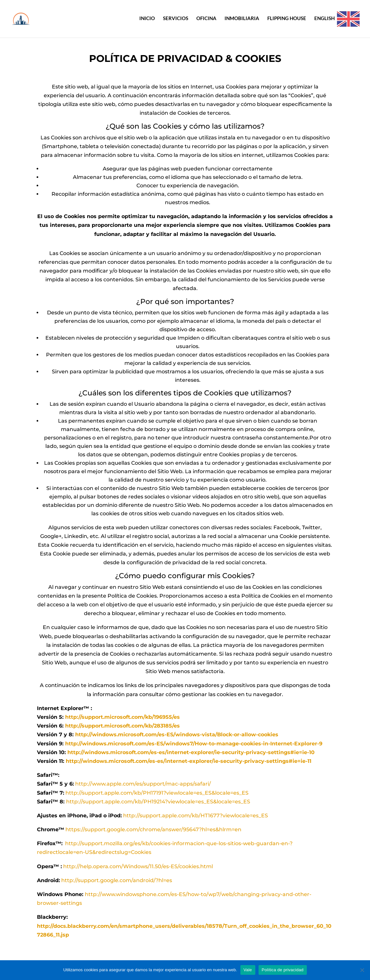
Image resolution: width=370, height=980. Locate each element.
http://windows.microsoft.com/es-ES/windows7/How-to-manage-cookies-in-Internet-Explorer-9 (194, 744)
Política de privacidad (283, 970)
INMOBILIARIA (242, 18)
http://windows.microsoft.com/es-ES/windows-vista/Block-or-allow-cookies (177, 735)
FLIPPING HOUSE (287, 18)
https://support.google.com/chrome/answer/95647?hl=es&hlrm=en (153, 829)
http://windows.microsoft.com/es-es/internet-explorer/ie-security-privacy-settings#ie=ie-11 (189, 761)
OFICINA (206, 18)
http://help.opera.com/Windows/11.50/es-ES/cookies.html (138, 866)
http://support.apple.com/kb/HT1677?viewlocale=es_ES (196, 816)
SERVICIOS (176, 18)
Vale (248, 970)
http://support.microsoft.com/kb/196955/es (122, 717)
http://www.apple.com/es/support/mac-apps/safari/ (143, 784)
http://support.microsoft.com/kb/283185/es (122, 726)
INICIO (147, 18)
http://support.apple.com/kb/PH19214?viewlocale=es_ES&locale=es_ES (158, 802)
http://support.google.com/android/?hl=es (117, 880)
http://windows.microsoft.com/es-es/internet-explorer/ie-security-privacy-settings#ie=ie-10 (191, 752)
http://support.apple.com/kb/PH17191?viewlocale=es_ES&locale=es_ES (157, 793)
